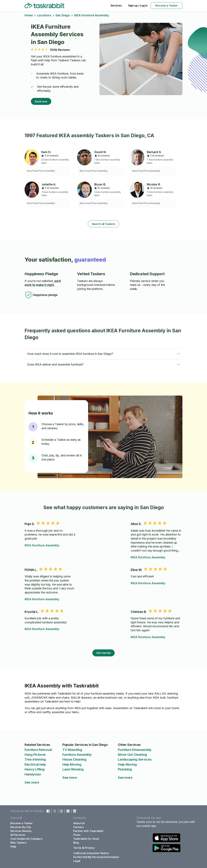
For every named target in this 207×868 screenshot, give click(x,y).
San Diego (63, 15)
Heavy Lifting (35, 769)
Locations (44, 15)
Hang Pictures (35, 755)
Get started (104, 653)
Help (13, 846)
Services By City (21, 827)
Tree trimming (35, 759)
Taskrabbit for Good (86, 839)
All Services (18, 835)
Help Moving (72, 764)
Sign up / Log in (138, 6)
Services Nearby (21, 831)
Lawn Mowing (73, 769)
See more (32, 782)
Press (77, 835)
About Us (79, 823)
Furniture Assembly (77, 755)
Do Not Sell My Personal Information (96, 857)
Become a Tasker (167, 6)
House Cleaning (74, 759)
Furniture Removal (38, 750)
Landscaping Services (135, 759)
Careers (79, 827)
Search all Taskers (104, 224)
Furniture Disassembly (135, 750)
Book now (41, 101)
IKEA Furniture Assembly (42, 545)
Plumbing (125, 769)
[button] (103, 354)
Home (29, 15)
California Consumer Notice (91, 853)
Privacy (90, 848)
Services (116, 6)
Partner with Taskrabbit (88, 831)
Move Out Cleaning (132, 755)
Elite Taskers (19, 843)
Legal (77, 861)
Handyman (33, 774)
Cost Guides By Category (26, 839)
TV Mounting (72, 750)
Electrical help (35, 764)
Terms (77, 848)
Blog (76, 843)
